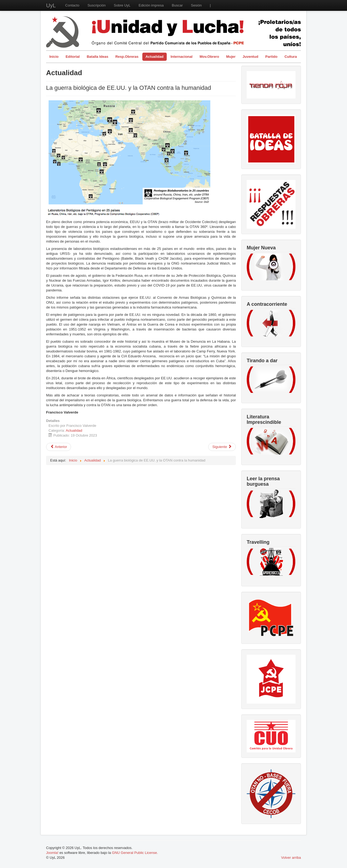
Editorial (73, 57)
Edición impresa (151, 5)
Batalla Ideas (98, 57)
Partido (272, 57)
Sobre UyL (122, 5)
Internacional (181, 57)
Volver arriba (291, 858)
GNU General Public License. (135, 853)
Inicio (54, 57)
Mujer (231, 57)
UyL (51, 5)
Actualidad (155, 57)
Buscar (177, 5)
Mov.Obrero (209, 57)
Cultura (291, 57)
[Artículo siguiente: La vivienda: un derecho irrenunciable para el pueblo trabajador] (222, 447)
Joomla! (52, 853)
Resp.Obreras (127, 57)
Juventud (250, 57)
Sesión (196, 5)
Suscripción (97, 5)
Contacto (72, 5)
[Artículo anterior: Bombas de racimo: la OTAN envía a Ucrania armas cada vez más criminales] (59, 447)
